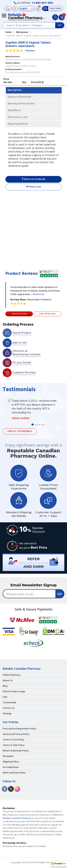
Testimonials (9, 703)
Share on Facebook (34, 179)
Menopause (22, 32)
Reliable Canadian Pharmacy (17, 818)
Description (14, 90)
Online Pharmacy (12, 675)
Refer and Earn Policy (14, 773)
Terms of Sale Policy (14, 745)
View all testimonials (20, 431)
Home (8, 32)
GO (60, 25)
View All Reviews (47, 314)
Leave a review (19, 314)
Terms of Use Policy (13, 740)
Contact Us (9, 708)
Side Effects (14, 110)
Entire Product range (14, 692)
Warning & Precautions (21, 104)
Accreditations (11, 767)
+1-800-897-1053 (42, 3)
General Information (19, 97)
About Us (8, 681)
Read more (39, 294)
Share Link (34, 187)
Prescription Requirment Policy (19, 729)
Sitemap (7, 714)
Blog (5, 686)
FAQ (5, 697)
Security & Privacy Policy (16, 734)
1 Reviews (30, 51)
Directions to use (18, 117)
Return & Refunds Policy (16, 751)
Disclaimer (8, 756)
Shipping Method (18, 124)
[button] (59, 865)
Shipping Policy (11, 762)
